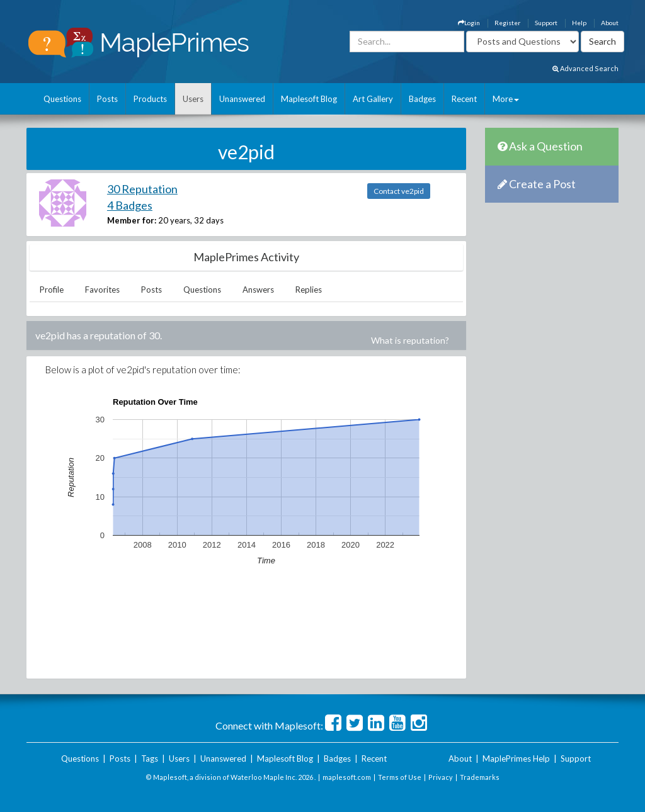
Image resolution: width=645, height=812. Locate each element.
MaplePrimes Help (516, 758)
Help (579, 23)
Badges (422, 99)
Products (150, 99)
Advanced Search (585, 68)
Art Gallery (373, 99)
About (610, 23)
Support (546, 23)
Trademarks (480, 777)
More (506, 99)
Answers (258, 290)
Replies (309, 290)
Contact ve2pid (399, 191)
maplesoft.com (347, 777)
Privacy (441, 777)
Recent (464, 99)
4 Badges (130, 205)
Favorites (102, 290)
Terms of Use (400, 777)
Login (469, 23)
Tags (150, 758)
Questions (62, 99)
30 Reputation (142, 189)
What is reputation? (410, 340)
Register (507, 23)
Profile (52, 290)
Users (193, 99)
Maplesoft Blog (309, 99)
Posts (107, 99)
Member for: (132, 220)
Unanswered (242, 99)
